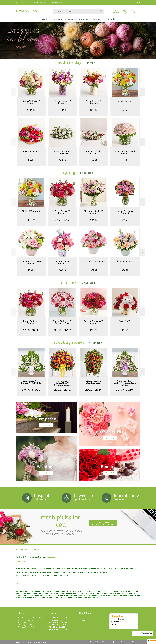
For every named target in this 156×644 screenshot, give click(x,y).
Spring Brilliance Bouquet (125, 212)
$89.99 (94, 110)
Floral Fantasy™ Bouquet (62, 212)
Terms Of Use (95, 642)
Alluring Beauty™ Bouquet (62, 102)
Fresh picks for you (61, 525)
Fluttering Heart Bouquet (62, 262)
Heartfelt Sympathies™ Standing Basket (62, 383)
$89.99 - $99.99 (62, 220)
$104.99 (31, 110)
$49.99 (62, 270)
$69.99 (125, 220)
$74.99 (62, 110)
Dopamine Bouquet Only (31, 152)
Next (143, 92)
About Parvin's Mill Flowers (27, 549)
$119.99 (125, 160)
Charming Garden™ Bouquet (94, 212)
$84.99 (62, 160)
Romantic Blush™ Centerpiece (94, 152)
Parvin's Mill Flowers (27, 11)
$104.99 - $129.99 (62, 330)
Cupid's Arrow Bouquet (94, 261)
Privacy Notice (107, 642)
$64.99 (31, 160)
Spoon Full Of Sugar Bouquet (31, 262)
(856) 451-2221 (25, 2)
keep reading (52, 557)
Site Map (135, 642)
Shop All (92, 63)
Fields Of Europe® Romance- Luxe (62, 322)
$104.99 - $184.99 (62, 390)
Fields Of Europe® (125, 101)
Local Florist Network (122, 642)
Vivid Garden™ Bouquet (94, 102)
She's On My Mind (125, 261)
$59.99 (31, 270)
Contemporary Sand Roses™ (125, 152)
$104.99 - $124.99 (31, 390)
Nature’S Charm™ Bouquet (31, 102)
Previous (13, 92)
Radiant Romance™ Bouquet (94, 322)
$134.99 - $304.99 (94, 390)
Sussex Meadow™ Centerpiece (62, 152)
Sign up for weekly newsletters (103, 523)
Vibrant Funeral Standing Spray (94, 382)
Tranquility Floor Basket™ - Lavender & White (125, 383)
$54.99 (125, 270)
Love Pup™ (125, 321)
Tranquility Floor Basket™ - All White (31, 382)
